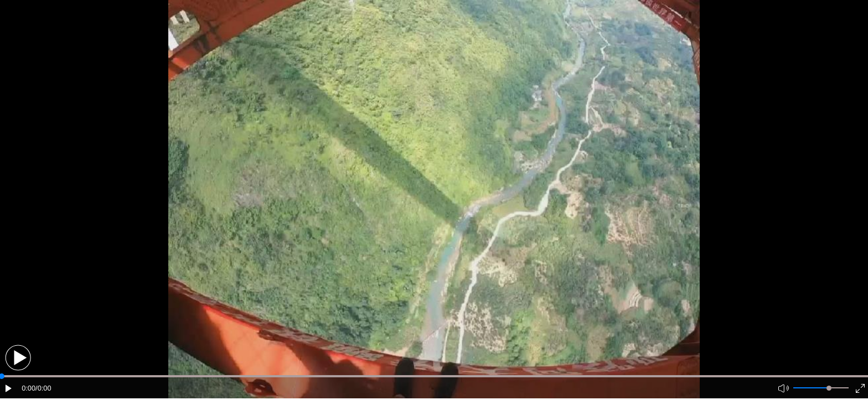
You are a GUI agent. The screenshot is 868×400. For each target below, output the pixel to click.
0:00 (29, 388)
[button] (18, 358)
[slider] (829, 388)
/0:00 (43, 388)
